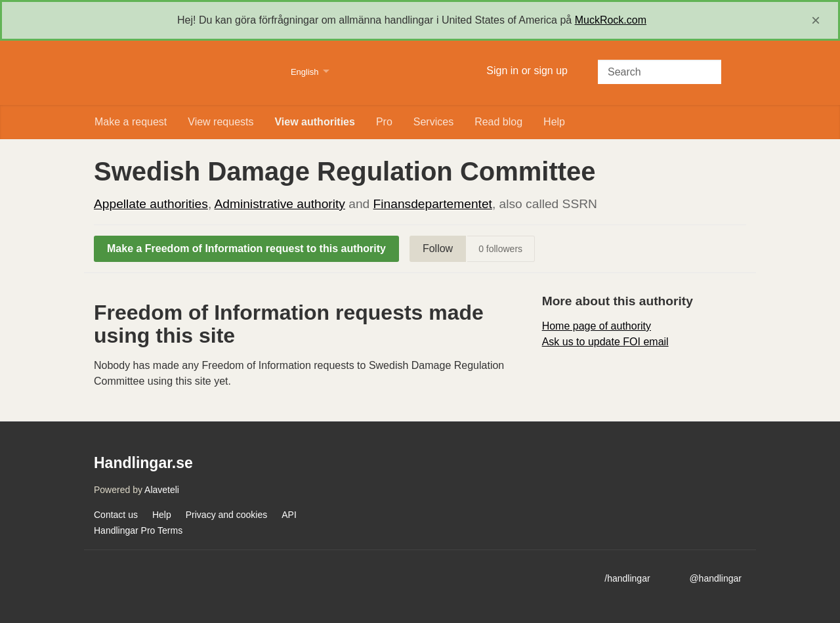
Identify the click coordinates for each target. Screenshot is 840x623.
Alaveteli (162, 490)
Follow (438, 248)
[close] (816, 20)
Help (554, 122)
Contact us (116, 515)
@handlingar (715, 578)
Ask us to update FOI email (605, 342)
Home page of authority (597, 326)
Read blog (498, 122)
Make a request (131, 122)
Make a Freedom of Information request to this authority (246, 248)
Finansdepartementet (433, 204)
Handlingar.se (184, 73)
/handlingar (627, 578)
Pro (384, 122)
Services (433, 122)
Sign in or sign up (527, 71)
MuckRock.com (611, 20)
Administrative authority (279, 204)
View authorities (314, 122)
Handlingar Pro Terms (138, 530)
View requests (220, 122)
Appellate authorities (151, 204)
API (289, 515)
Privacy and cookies (227, 515)
